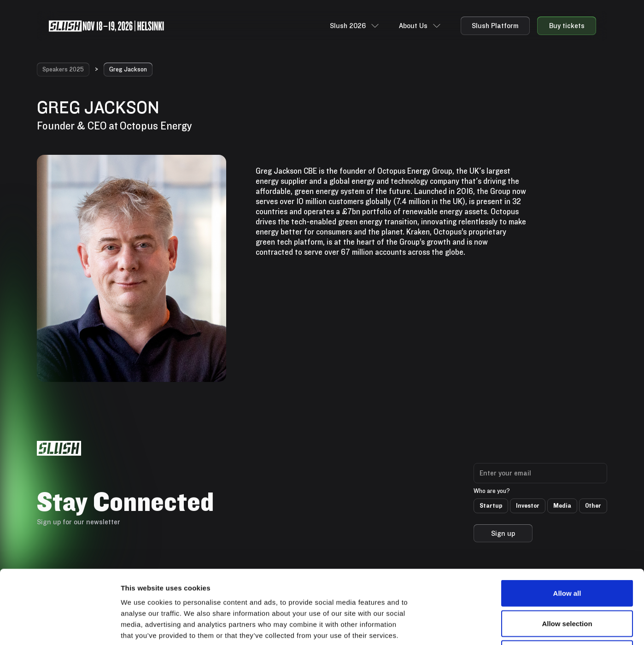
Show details (483, 627)
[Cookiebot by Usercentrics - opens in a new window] (60, 627)
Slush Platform (495, 26)
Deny (567, 584)
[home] (106, 26)
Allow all (567, 524)
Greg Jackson (128, 69)
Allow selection (567, 554)
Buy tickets (567, 26)
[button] (355, 26)
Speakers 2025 (63, 69)
